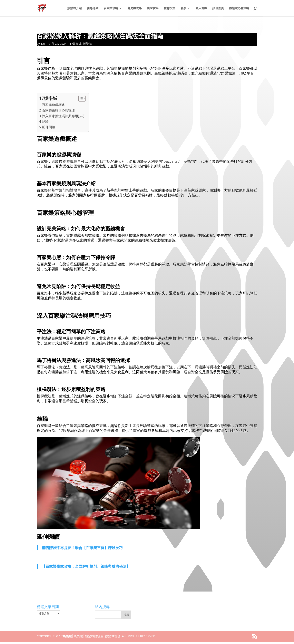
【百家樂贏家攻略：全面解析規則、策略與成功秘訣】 (86, 566)
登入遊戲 (201, 8)
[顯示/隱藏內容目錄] (80, 98)
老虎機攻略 (135, 8)
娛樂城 (87, 44)
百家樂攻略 (111, 8)
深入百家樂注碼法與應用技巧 (63, 116)
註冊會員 (218, 8)
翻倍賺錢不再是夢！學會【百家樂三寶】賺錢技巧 (82, 548)
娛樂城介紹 (75, 8)
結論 (45, 121)
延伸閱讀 (49, 127)
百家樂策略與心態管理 (58, 110)
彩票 (183, 8)
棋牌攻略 (153, 8)
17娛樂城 (76, 44)
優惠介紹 (93, 8)
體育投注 (169, 8)
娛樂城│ (68, 636)
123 (43, 44)
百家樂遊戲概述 (53, 105)
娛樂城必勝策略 (239, 8)
